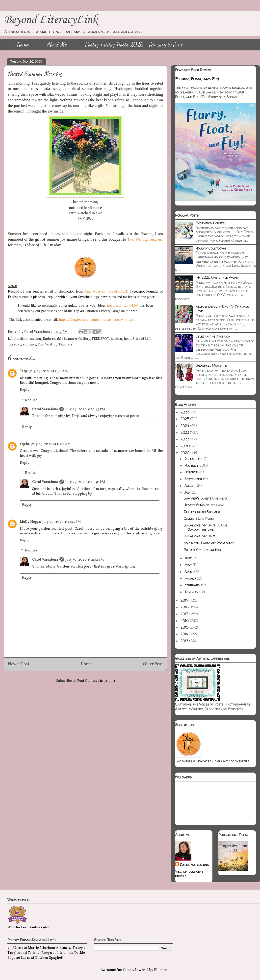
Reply (25, 390)
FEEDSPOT (100, 339)
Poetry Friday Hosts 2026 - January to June (134, 44)
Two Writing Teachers (55, 345)
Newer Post (19, 664)
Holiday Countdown (211, 248)
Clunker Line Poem (199, 518)
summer (29, 345)
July (188, 492)
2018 (185, 607)
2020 (185, 453)
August (191, 486)
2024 (185, 426)
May (189, 565)
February (193, 585)
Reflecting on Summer (202, 512)
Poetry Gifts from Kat (203, 550)
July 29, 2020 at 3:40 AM (49, 371)
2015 (185, 627)
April (189, 572)
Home (23, 44)
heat (127, 339)
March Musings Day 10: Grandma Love (223, 309)
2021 (185, 446)
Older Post (153, 664)
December (193, 459)
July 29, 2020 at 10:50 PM (85, 482)
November (193, 465)
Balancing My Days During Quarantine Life (206, 527)
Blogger (160, 970)
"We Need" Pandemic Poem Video (209, 543)
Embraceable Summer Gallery (66, 339)
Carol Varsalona (45, 409)
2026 (185, 412)
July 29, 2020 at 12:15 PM (62, 522)
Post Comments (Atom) (96, 681)
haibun (116, 339)
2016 (185, 621)
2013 (185, 641)
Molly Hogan (30, 522)
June (189, 558)
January (192, 592)
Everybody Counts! (210, 223)
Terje (24, 371)
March (191, 578)
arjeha (25, 444)
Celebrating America (213, 336)
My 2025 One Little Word (217, 277)
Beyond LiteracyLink (51, 20)
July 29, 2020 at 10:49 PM (85, 409)
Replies (31, 400)
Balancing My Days (200, 536)
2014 (185, 634)
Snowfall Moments (211, 365)
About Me (57, 44)
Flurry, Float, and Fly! (197, 79)
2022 (185, 439)
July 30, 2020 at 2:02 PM (85, 560)
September (194, 479)
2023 (185, 432)
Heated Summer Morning (204, 505)
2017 (185, 614)
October (192, 472)
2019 (185, 600)
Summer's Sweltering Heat (206, 498)
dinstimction (30, 339)
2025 (185, 419)
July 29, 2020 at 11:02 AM (51, 444)
